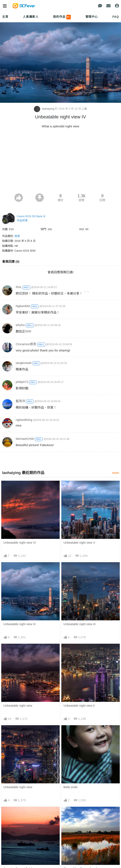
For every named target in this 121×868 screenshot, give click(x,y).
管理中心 (92, 17)
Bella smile (71, 787)
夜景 (17, 236)
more (115, 473)
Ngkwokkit (23, 306)
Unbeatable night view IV (20, 624)
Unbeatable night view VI (20, 543)
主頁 (5, 17)
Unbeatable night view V (79, 543)
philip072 (22, 382)
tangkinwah (24, 363)
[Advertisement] (60, 162)
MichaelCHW (25, 439)
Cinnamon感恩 (26, 344)
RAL (19, 287)
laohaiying (44, 109)
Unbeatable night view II (79, 706)
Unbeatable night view (18, 706)
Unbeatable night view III (79, 624)
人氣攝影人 (31, 17)
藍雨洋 (20, 401)
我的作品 (62, 17)
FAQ (116, 17)
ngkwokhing (24, 420)
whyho (20, 325)
